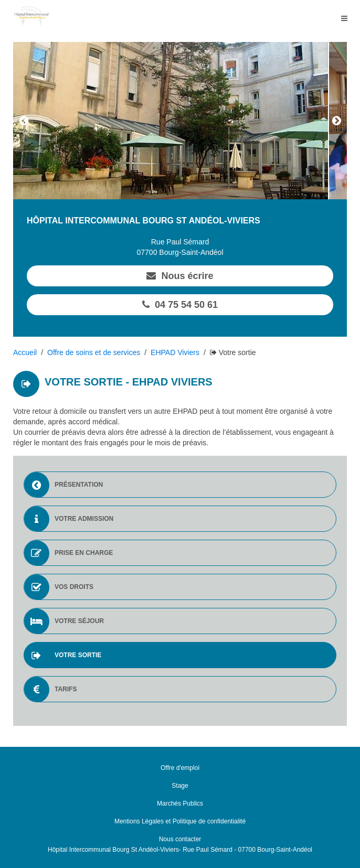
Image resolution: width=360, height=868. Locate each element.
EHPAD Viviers (175, 352)
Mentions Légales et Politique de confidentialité (180, 821)
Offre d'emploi (180, 768)
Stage (180, 786)
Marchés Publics (180, 803)
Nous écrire (180, 276)
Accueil (25, 352)
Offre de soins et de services (94, 352)
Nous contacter (180, 839)
